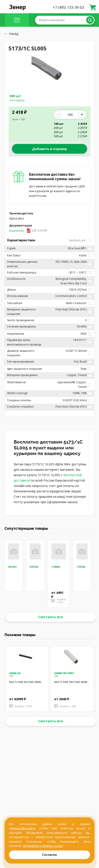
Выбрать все (80, 240)
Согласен (49, 855)
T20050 (56, 567)
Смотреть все (51, 617)
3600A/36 (15, 673)
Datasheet (28, 231)
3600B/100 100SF (64, 673)
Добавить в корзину (50, 149)
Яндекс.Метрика (22, 828)
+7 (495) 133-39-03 (68, 7)
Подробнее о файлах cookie (43, 846)
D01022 (34, 567)
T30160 (81, 567)
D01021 (12, 567)
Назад (11, 34)
